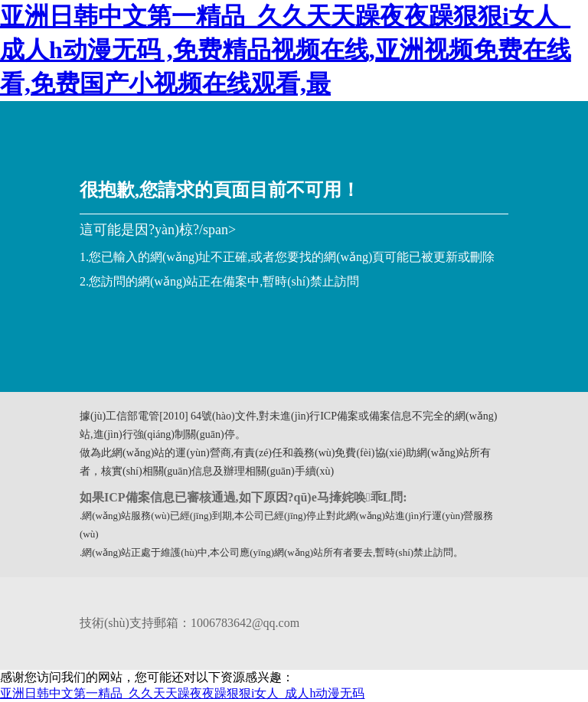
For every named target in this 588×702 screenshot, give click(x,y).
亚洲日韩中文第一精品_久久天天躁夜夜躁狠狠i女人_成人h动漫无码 (182, 693)
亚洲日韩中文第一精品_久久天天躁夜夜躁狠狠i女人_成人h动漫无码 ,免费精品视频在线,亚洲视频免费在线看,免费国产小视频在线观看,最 (286, 50)
